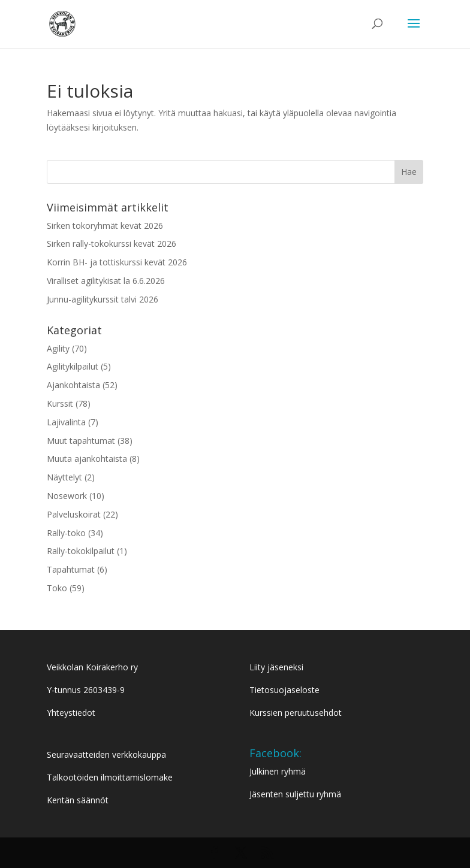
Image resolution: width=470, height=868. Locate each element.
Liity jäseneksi (276, 667)
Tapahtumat (71, 569)
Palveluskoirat (74, 514)
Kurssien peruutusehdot (296, 713)
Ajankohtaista (73, 385)
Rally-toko (66, 533)
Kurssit (60, 403)
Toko (57, 588)
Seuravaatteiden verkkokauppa (106, 754)
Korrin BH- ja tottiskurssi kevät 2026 (117, 262)
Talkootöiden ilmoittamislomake (110, 777)
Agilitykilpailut (73, 366)
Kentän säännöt (78, 800)
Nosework (67, 496)
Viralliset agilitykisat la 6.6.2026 (106, 281)
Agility (58, 348)
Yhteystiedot (71, 713)
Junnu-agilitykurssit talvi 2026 (103, 299)
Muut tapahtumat (81, 441)
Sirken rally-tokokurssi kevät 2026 (112, 244)
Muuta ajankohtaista (87, 459)
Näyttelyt (64, 477)
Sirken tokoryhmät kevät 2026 (105, 226)
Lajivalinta (66, 422)
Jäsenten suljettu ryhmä (295, 794)
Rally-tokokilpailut (81, 551)
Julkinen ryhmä (278, 771)
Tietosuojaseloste (284, 690)
